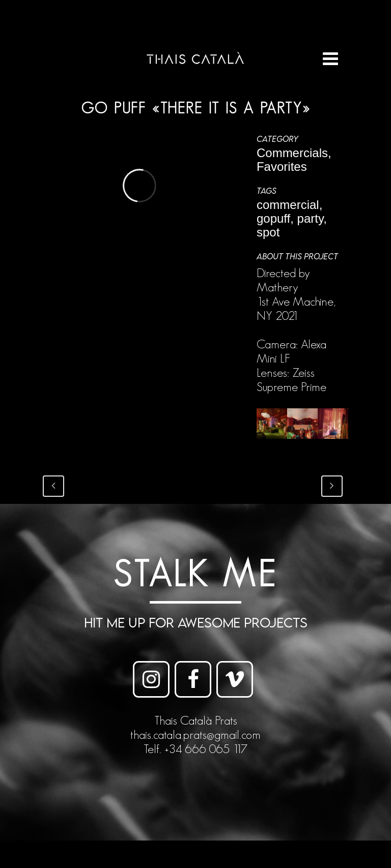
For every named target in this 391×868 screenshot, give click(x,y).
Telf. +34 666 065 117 (195, 749)
